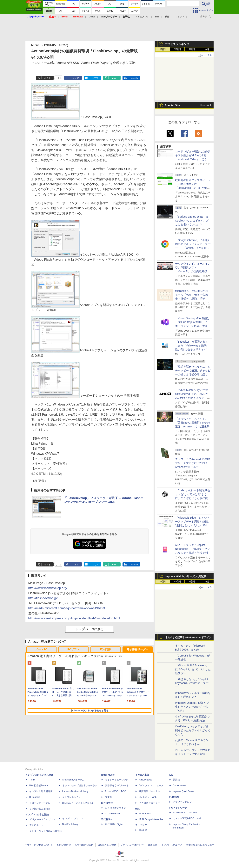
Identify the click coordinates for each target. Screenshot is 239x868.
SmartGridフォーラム (73, 780)
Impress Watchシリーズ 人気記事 (186, 576)
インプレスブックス (73, 818)
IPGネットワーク (178, 808)
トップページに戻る (90, 629)
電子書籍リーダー (137, 649)
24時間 (177, 49)
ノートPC (41, 649)
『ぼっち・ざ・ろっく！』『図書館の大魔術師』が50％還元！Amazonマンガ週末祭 (193, 423)
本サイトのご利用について (39, 845)
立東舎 (109, 797)
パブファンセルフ (182, 802)
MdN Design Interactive (151, 819)
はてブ (95, 78)
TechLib (143, 830)
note (114, 78)
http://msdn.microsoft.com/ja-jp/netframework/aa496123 (67, 608)
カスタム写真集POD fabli (187, 818)
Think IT (33, 780)
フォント (180, 17)
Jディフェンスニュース (151, 785)
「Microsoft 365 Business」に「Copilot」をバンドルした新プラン (193, 669)
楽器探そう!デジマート (117, 785)
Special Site (173, 105)
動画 (167, 17)
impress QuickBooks (184, 791)
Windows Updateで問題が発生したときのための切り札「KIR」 (192, 707)
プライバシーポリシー (132, 845)
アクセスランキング (177, 44)
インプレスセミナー (73, 797)
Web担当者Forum (39, 785)
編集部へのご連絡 (107, 845)
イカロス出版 (142, 775)
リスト (59, 78)
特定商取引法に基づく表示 (200, 845)
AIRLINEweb (146, 780)
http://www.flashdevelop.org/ (48, 588)
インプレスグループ (172, 845)
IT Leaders (35, 797)
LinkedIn (134, 78)
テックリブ (141, 825)
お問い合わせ (64, 845)
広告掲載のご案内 (84, 845)
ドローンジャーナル (40, 803)
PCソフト (73, 649)
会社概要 (152, 845)
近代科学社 (107, 819)
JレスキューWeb (148, 797)
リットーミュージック (117, 780)
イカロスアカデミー (149, 803)
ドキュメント (142, 17)
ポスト (47, 78)
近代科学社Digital (114, 824)
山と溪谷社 (107, 803)
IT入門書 (105, 649)
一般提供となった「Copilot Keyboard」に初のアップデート (192, 683)
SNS (157, 17)
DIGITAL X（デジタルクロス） (78, 803)
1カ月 (206, 49)
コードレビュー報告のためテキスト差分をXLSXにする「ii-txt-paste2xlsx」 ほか (193, 155)
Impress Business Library (75, 791)
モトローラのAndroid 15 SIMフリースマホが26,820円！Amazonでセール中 (193, 463)
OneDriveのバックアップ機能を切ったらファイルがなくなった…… (193, 730)
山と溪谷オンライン (116, 808)
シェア (76, 78)
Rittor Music (108, 775)
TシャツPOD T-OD (116, 791)
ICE (171, 775)
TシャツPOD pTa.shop (186, 813)
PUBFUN (174, 797)
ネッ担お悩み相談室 (40, 809)
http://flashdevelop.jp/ (43, 598)
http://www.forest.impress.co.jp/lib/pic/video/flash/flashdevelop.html (74, 618)
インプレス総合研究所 (41, 791)
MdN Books (145, 814)
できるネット (36, 825)
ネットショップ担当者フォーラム (80, 785)
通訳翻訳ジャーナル (149, 791)
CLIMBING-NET (113, 814)
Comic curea (179, 785)
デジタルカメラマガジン (42, 819)
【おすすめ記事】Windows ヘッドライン (188, 638)
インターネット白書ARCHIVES (46, 831)
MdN (138, 809)
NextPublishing (70, 824)
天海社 (176, 780)
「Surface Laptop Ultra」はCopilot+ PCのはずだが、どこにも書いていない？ (192, 221)
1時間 (163, 49)
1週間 (192, 49)
